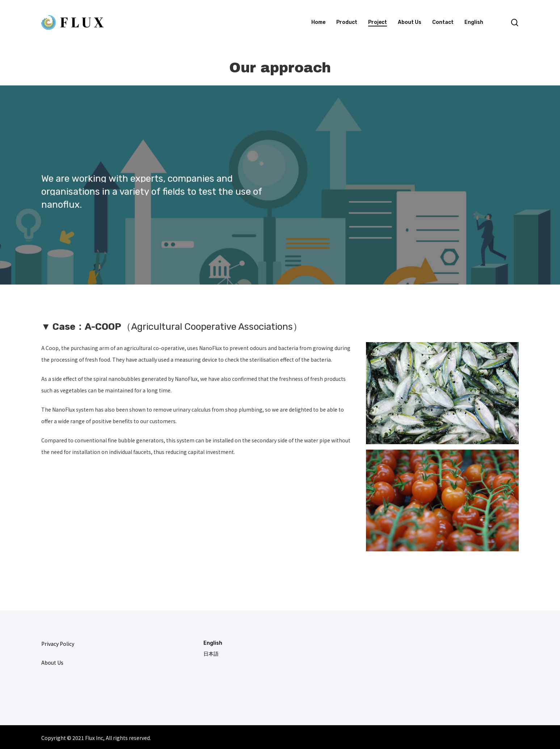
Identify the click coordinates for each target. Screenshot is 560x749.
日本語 (211, 654)
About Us (52, 662)
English (213, 643)
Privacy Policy (58, 644)
